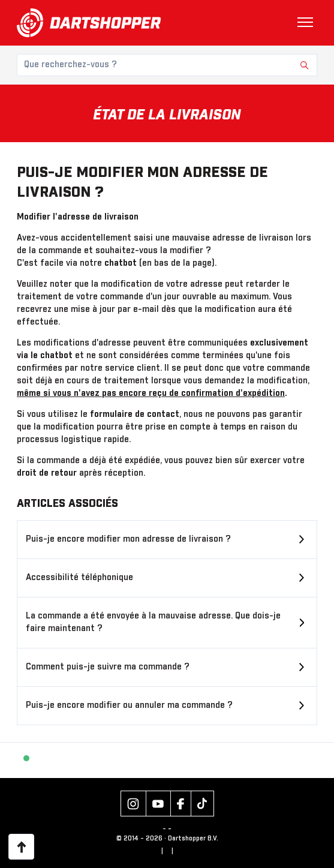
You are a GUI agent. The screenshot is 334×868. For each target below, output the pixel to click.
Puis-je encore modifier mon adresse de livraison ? (128, 539)
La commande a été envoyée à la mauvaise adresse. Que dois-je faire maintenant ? (153, 622)
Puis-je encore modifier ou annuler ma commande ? (129, 705)
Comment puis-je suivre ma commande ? (108, 667)
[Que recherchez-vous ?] (167, 65)
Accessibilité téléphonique (79, 578)
